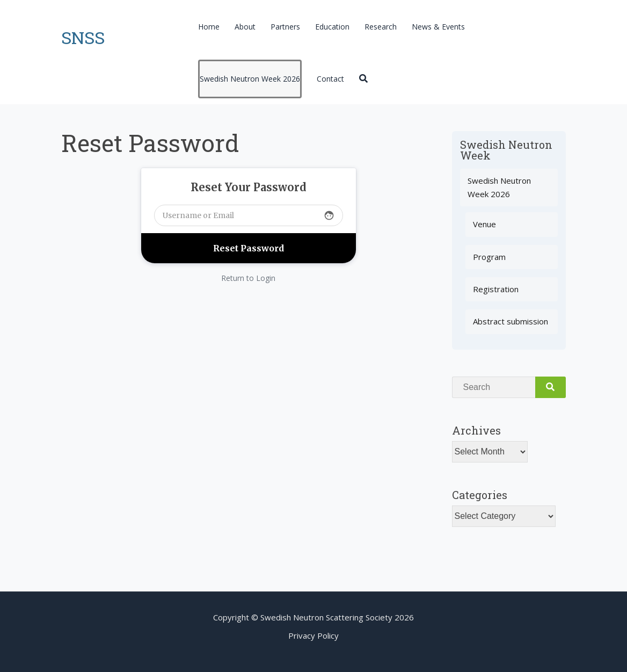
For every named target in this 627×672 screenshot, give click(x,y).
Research (381, 27)
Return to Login (248, 278)
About (245, 27)
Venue (484, 224)
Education (332, 27)
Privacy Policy (313, 635)
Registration (496, 289)
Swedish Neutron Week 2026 (250, 79)
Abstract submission (511, 321)
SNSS (83, 37)
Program (489, 257)
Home (209, 27)
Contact (330, 79)
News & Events (438, 27)
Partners (285, 27)
